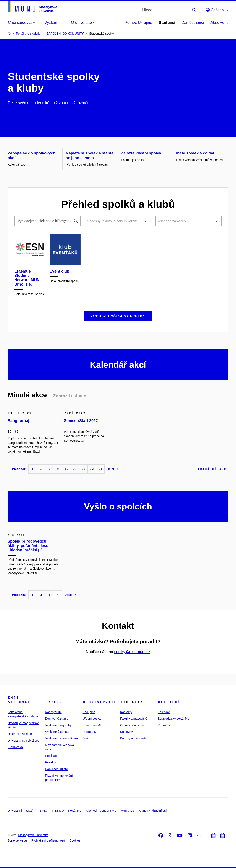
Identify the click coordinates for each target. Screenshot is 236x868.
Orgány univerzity (132, 725)
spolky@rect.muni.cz (132, 652)
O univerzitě (100, 702)
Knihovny (126, 732)
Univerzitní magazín (21, 811)
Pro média (165, 725)
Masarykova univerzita (33, 835)
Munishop (127, 811)
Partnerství (90, 732)
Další (112, 469)
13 (92, 469)
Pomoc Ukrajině (138, 23)
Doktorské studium (20, 734)
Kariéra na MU (92, 725)
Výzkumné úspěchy (58, 725)
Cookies (75, 840)
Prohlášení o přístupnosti (48, 840)
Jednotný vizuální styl (153, 811)
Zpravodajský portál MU (174, 719)
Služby (87, 738)
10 (66, 469)
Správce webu (17, 840)
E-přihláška (15, 747)
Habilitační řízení (56, 769)
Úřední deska (92, 719)
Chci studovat (19, 700)
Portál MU (75, 811)
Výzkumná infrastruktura (61, 738)
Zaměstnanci (193, 23)
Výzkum (53, 702)
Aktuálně (169, 702)
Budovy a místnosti (133, 738)
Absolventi (219, 23)
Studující (167, 23)
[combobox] (112, 221)
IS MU (43, 811)
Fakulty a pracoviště (134, 719)
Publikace (52, 756)
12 (83, 469)
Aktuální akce (213, 469)
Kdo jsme (89, 712)
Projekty (51, 762)
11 (75, 469)
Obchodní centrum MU (101, 811)
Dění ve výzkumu (57, 719)
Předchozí (17, 469)
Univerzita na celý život (23, 741)
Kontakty (126, 712)
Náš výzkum (53, 712)
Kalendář (164, 712)
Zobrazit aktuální (70, 396)
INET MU (58, 811)
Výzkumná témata (57, 732)
